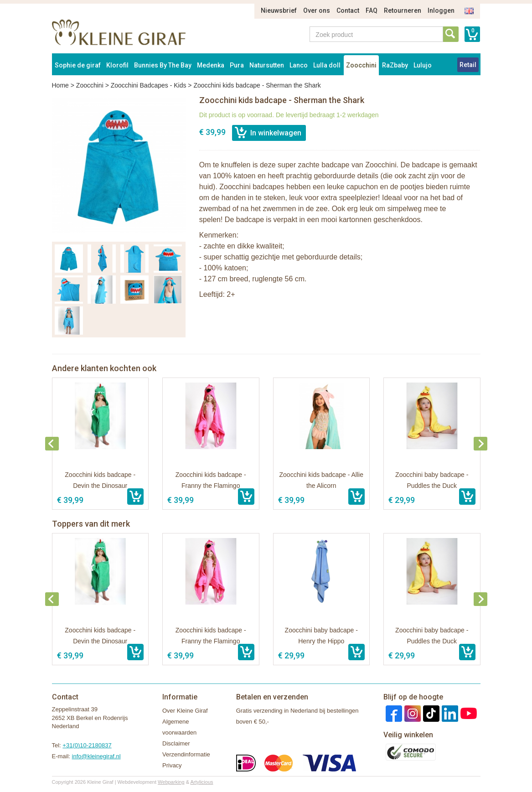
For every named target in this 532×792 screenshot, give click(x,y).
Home (60, 85)
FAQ (372, 10)
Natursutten (267, 65)
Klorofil (117, 65)
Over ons (317, 10)
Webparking (171, 782)
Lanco (299, 65)
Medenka (211, 65)
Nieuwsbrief (279, 10)
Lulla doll (327, 65)
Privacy (172, 765)
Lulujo (423, 65)
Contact (348, 10)
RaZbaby (395, 65)
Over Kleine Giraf (185, 711)
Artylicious (201, 782)
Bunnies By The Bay (163, 65)
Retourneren (403, 10)
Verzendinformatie (186, 754)
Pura (237, 65)
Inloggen (441, 10)
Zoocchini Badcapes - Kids (149, 85)
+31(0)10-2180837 (87, 745)
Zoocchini (361, 65)
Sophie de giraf (78, 65)
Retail (468, 65)
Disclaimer (176, 743)
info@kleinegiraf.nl (96, 756)
